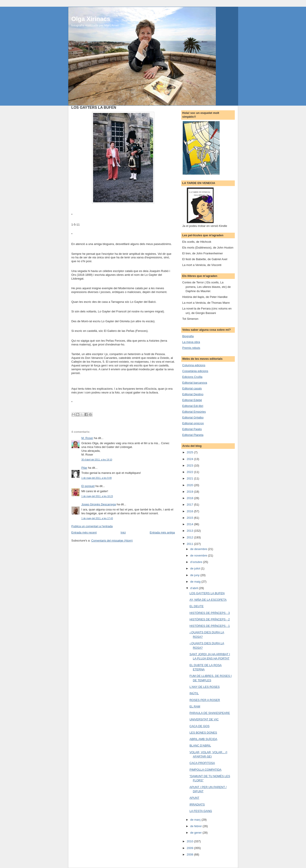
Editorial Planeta (193, 435)
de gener (196, 833)
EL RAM (195, 706)
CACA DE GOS (200, 726)
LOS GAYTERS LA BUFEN (207, 593)
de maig (196, 582)
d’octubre (197, 562)
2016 (190, 511)
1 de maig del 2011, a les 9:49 (97, 478)
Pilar (84, 468)
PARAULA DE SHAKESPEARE (210, 713)
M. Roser (87, 438)
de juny (195, 575)
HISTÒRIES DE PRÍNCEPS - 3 (210, 613)
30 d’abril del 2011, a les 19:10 (97, 460)
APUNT (194, 798)
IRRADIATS (197, 804)
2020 (190, 485)
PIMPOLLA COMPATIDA (205, 770)
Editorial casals (192, 388)
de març (196, 820)
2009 (190, 848)
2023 (190, 465)
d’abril (194, 588)
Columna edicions (194, 365)
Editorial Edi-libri (193, 406)
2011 (190, 544)
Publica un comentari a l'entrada (92, 526)
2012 (190, 537)
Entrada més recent (84, 532)
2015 (190, 518)
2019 (190, 492)
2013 (190, 531)
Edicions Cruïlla (192, 377)
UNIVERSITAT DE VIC (204, 719)
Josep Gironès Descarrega (99, 504)
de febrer (196, 826)
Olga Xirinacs (91, 19)
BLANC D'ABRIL (200, 746)
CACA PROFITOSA (202, 763)
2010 (190, 841)
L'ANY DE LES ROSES (205, 687)
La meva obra (191, 342)
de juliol (196, 568)
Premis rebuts (191, 348)
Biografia (188, 336)
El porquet (88, 486)
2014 (190, 524)
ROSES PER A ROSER (205, 700)
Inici (123, 532)
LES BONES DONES (203, 733)
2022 (190, 472)
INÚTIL (194, 693)
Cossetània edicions (195, 371)
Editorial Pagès (192, 429)
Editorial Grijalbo (193, 417)
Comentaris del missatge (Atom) (112, 541)
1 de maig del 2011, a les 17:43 (97, 518)
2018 (190, 498)
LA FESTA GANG (201, 811)
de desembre (199, 549)
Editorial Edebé (192, 400)
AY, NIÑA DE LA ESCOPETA (208, 600)
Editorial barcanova (195, 383)
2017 (190, 505)
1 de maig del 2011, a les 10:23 (97, 496)
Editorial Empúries (194, 412)
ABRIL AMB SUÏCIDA (203, 739)
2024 (190, 459)
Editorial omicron (193, 423)
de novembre (199, 555)
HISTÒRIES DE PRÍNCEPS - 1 (210, 626)
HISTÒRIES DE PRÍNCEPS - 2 (210, 619)
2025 (190, 452)
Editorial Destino (193, 394)
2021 (190, 478)
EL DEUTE (197, 606)
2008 (190, 854)
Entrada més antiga (162, 532)
